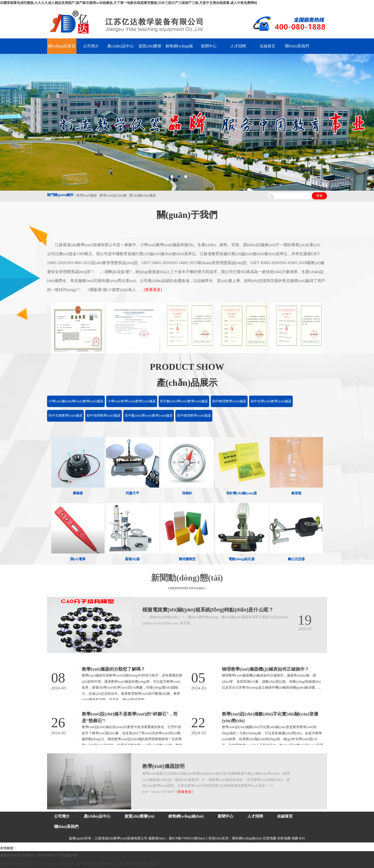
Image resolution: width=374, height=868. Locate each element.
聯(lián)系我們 (297, 46)
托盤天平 (133, 493)
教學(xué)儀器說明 (163, 766)
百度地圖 (270, 838)
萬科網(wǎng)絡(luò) (247, 838)
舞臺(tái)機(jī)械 (99, 848)
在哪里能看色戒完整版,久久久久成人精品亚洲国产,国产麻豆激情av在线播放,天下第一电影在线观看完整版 (78, 864)
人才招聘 (238, 46)
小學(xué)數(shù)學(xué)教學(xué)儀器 (76, 401)
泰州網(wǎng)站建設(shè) (268, 848)
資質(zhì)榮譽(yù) (139, 816)
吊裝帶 (23, 848)
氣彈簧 (34, 848)
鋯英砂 (117, 848)
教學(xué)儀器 (239, 848)
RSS (302, 838)
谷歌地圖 (284, 838)
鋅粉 (162, 848)
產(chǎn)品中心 (120, 46)
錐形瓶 (296, 493)
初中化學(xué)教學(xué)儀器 (271, 401)
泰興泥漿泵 (131, 848)
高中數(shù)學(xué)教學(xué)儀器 (149, 415)
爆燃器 (78, 493)
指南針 (187, 493)
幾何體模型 (187, 559)
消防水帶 (173, 848)
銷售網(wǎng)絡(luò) (186, 816)
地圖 (295, 838)
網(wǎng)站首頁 (61, 46)
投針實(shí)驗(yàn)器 (242, 493)
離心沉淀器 (296, 559)
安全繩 (153, 848)
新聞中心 (209, 46)
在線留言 (268, 46)
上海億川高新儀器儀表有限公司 (63, 848)
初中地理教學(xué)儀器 (104, 415)
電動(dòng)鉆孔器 (242, 559)
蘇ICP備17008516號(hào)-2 (188, 838)
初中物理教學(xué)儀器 (229, 401)
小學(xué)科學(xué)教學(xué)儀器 (132, 401)
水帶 (143, 848)
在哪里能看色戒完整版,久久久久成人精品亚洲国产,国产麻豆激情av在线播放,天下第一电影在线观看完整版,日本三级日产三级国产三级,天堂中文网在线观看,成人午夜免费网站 (129, 3)
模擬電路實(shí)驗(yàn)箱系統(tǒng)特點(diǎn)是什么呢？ (208, 610)
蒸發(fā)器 (133, 559)
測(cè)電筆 (78, 559)
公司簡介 (91, 46)
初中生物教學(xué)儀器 (65, 415)
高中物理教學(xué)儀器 (194, 415)
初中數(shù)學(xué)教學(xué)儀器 (184, 401)
